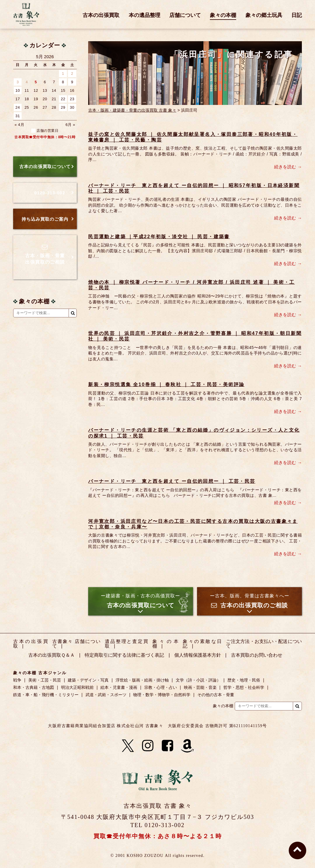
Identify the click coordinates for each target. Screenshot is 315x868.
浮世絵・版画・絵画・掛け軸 (142, 680)
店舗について (185, 15)
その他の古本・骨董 (216, 695)
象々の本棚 (223, 15)
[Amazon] (187, 746)
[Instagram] (148, 746)
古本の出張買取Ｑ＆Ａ (52, 655)
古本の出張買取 (101, 15)
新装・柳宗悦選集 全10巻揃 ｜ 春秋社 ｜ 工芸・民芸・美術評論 (166, 384)
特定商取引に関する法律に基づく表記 (124, 655)
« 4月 (19, 125)
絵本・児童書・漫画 (119, 687)
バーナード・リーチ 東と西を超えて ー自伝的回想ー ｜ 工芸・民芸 (172, 481)
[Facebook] (168, 746)
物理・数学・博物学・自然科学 (162, 695)
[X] (128, 746)
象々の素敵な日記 (202, 644)
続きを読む (285, 167)
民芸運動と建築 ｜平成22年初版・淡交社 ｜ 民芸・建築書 (159, 237)
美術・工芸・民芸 (45, 680)
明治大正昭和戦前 (77, 687)
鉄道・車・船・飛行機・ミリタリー (46, 695)
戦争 (17, 680)
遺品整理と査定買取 (126, 644)
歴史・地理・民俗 (244, 680)
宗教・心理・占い (161, 687)
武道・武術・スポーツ (106, 695)
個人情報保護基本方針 (198, 655)
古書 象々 (26, 14)
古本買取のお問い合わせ (257, 655)
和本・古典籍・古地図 (34, 687)
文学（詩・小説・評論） (198, 680)
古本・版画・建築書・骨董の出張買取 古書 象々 (132, 110)
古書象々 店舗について (76, 644)
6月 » (71, 125)
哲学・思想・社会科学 (244, 687)
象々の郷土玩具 (264, 15)
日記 (297, 15)
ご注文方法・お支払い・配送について (264, 644)
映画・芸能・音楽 (200, 687)
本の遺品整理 (145, 15)
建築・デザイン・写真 (88, 680)
